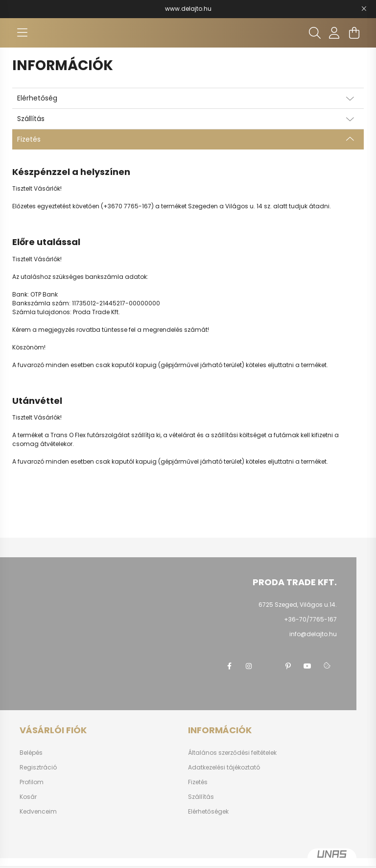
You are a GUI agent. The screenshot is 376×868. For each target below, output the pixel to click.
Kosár (28, 797)
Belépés (31, 753)
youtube (307, 666)
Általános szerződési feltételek (232, 753)
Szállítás (201, 797)
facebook (229, 666)
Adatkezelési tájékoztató (224, 768)
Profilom (32, 782)
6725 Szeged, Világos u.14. (298, 605)
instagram (249, 666)
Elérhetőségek (208, 812)
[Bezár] (364, 9)
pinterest (288, 666)
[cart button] (354, 33)
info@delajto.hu (313, 634)
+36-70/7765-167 (310, 619)
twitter (268, 666)
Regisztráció (38, 768)
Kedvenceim (38, 812)
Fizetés (198, 782)
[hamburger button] (22, 33)
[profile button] (334, 33)
